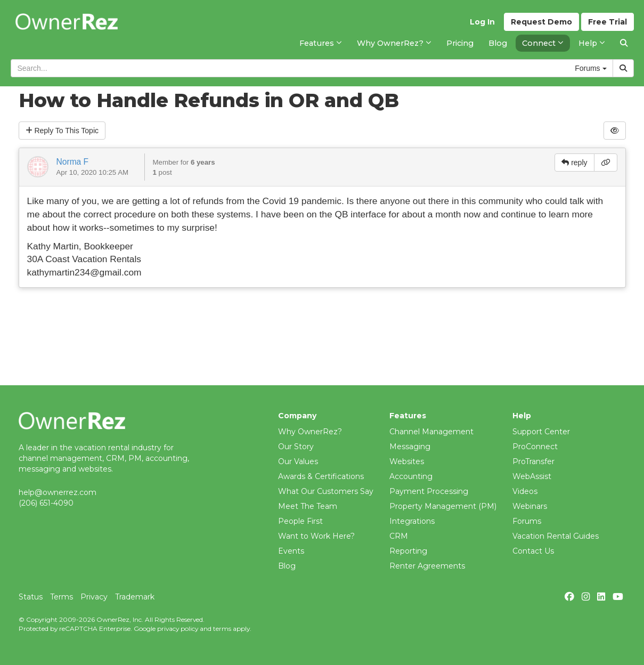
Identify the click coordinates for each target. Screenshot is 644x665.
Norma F (73, 162)
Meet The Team (308, 506)
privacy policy (178, 628)
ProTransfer (533, 461)
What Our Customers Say (326, 491)
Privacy (94, 597)
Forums (527, 521)
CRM (399, 536)
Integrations (412, 521)
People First (300, 521)
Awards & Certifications (321, 476)
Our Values (298, 461)
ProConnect (535, 447)
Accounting (411, 476)
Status (31, 597)
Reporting (408, 551)
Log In (482, 22)
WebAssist (532, 476)
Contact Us (533, 551)
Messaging (410, 447)
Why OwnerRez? (310, 432)
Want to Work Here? (316, 536)
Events (291, 551)
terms (222, 628)
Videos (525, 491)
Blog (287, 566)
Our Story (296, 447)
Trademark (135, 597)
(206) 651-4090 (46, 503)
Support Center (541, 432)
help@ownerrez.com (58, 492)
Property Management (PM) (443, 506)
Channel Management (431, 432)
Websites (407, 461)
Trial (608, 22)
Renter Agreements (427, 566)
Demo (541, 22)
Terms (62, 597)
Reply (62, 131)
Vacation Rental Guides (556, 536)
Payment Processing (429, 491)
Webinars (530, 506)
